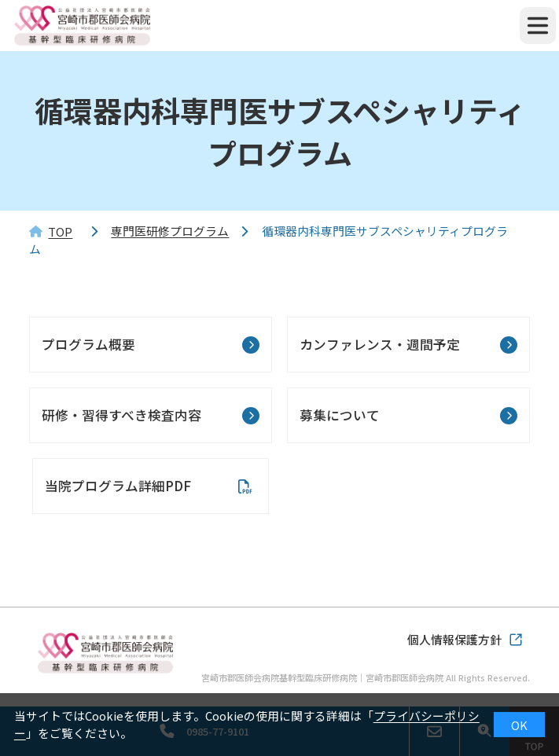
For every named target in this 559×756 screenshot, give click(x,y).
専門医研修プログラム (170, 231)
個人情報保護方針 (454, 639)
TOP (60, 231)
